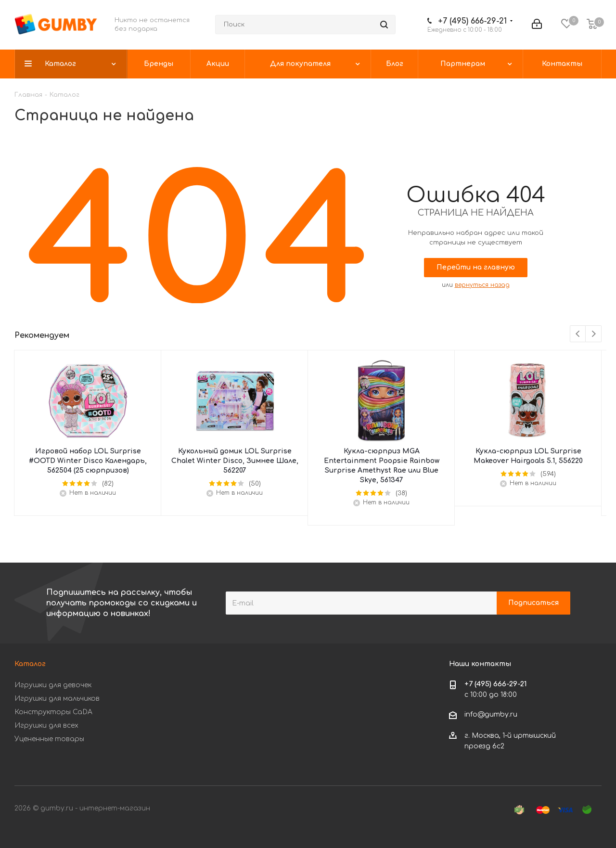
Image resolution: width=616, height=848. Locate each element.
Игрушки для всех (46, 726)
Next (594, 334)
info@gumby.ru (491, 714)
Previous (578, 334)
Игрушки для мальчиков (57, 699)
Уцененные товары (49, 739)
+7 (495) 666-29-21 (472, 21)
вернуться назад (482, 285)
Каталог (30, 664)
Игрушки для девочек (53, 685)
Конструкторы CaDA (53, 712)
